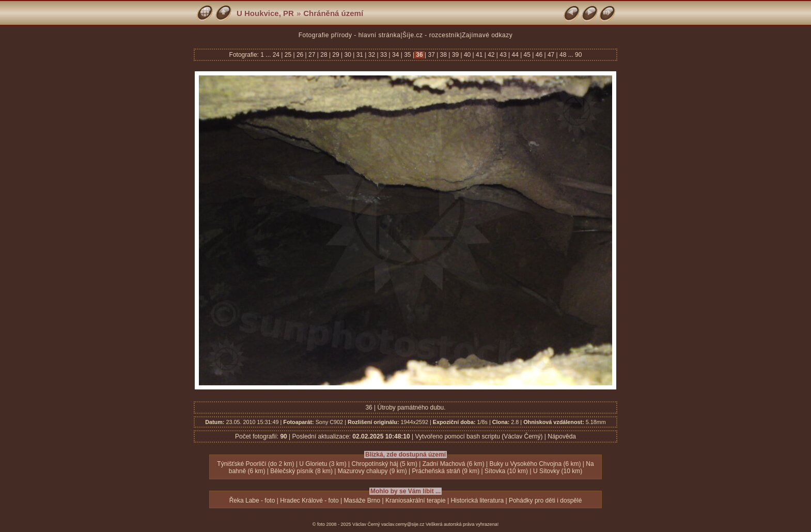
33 (384, 55)
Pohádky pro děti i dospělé (545, 500)
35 (408, 55)
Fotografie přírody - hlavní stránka (350, 35)
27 (312, 55)
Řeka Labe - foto (252, 500)
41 (479, 55)
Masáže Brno (362, 500)
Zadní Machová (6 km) (454, 464)
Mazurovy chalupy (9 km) (372, 471)
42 (491, 55)
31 (360, 55)
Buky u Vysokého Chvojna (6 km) (535, 464)
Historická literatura (477, 500)
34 (396, 55)
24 (277, 55)
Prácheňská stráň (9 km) (446, 471)
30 (348, 55)
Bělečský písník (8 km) (301, 471)
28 (324, 55)
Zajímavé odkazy (487, 35)
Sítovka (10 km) (506, 471)
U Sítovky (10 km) (558, 471)
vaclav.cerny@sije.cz (403, 524)
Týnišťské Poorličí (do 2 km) (255, 464)
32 (371, 55)
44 (515, 55)
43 (503, 55)
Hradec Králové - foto (309, 500)
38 (443, 55)
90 (578, 55)
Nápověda (562, 436)
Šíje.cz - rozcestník (431, 35)
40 (467, 55)
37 (431, 55)
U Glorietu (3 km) (323, 464)
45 (527, 55)
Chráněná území (333, 13)
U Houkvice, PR (265, 13)
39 (455, 55)
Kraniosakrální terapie (416, 500)
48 (563, 55)
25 (288, 55)
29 (336, 55)
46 (539, 55)
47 (551, 55)
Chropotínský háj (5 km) (385, 464)
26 (300, 55)
